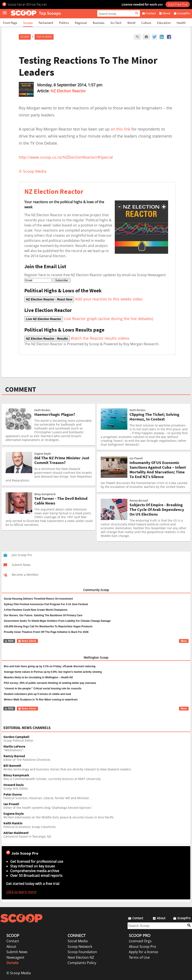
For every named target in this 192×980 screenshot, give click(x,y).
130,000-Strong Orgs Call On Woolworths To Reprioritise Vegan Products (48, 626)
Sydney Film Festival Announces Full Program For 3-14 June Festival (46, 604)
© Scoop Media (19, 973)
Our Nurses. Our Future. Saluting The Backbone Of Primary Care (43, 615)
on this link (120, 129)
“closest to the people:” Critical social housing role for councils (43, 689)
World (131, 23)
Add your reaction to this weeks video (83, 299)
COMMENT (21, 389)
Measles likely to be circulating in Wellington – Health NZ (38, 677)
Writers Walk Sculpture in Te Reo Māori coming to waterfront (41, 700)
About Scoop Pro (143, 947)
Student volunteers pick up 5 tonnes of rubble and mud (37, 694)
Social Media (78, 941)
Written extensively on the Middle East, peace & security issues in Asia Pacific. (97, 815)
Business (99, 23)
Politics (64, 23)
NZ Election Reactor (68, 91)
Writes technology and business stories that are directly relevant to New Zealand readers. (97, 768)
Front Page (10, 23)
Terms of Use (139, 957)
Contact (13, 941)
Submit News (17, 952)
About (11, 947)
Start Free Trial (178, 4)
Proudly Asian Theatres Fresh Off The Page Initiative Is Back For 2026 (46, 632)
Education (164, 23)
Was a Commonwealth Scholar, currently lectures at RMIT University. (97, 777)
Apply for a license (143, 952)
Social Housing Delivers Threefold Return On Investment (38, 599)
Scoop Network (80, 947)
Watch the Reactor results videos (77, 338)
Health (181, 23)
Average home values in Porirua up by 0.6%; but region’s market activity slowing (53, 672)
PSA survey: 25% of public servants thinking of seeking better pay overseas (50, 683)
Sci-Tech (116, 23)
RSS (9, 641)
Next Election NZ (81, 957)
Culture (146, 23)
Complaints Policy (82, 963)
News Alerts (27, 641)
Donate (12, 963)
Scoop (25, 37)
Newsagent (15, 957)
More (184, 641)
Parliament (46, 23)
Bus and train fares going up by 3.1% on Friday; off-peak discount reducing (50, 666)
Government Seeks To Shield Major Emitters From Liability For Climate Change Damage (57, 621)
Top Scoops (44, 37)
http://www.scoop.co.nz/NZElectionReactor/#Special (66, 157)
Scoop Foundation (82, 952)
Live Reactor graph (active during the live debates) (89, 319)
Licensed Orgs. (141, 941)
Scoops (28, 23)
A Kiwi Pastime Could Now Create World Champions (36, 610)
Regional (81, 23)
